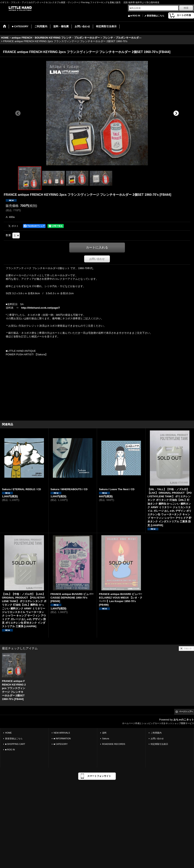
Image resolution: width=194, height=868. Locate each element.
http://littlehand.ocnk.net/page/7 (41, 308)
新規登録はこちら (156, 16)
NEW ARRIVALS (62, 733)
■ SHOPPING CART (15, 744)
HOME (8, 733)
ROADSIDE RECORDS (114, 744)
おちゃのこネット (184, 720)
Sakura (106, 738)
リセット (188, 648)
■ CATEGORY (61, 744)
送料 (104, 733)
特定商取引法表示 (159, 744)
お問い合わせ (97, 259)
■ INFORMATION (62, 738)
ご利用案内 (156, 733)
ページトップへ (186, 712)
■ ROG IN (135, 16)
